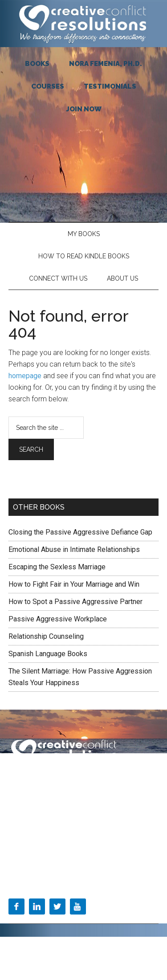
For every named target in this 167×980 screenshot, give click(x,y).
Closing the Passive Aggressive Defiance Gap (80, 532)
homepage (25, 376)
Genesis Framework (53, 957)
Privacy (83, 780)
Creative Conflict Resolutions (84, 24)
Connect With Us (58, 278)
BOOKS (37, 64)
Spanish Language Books (48, 654)
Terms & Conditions (36, 780)
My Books (84, 234)
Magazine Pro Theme (108, 947)
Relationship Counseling (46, 636)
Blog (15, 837)
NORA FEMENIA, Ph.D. (106, 64)
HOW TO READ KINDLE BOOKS (84, 256)
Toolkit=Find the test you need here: (57, 856)
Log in (133, 957)
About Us (122, 278)
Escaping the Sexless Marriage (57, 567)
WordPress (103, 957)
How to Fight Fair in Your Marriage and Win (74, 584)
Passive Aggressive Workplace (58, 619)
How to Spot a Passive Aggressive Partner (75, 602)
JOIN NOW (84, 109)
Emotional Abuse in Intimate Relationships (74, 549)
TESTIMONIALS (110, 86)
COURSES (48, 86)
